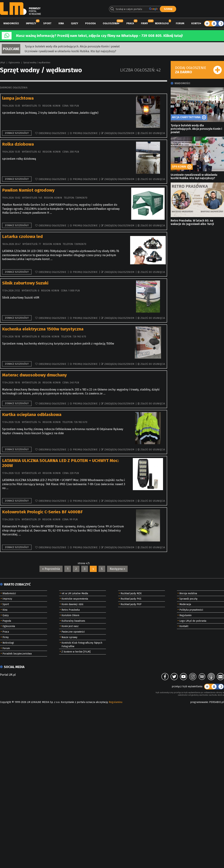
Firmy (144, 23)
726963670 (81, 198)
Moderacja (185, 604)
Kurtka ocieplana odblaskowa (32, 415)
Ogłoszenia (110, 23)
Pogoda (90, 23)
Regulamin (185, 615)
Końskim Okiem (70, 615)
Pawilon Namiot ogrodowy (28, 190)
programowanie (199, 702)
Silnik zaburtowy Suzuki (25, 283)
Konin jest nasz (70, 626)
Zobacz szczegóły (17, 133)
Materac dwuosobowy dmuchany (34, 375)
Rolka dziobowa (18, 144)
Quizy (74, 23)
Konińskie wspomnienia (75, 599)
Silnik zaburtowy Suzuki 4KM (21, 298)
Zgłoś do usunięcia (153, 133)
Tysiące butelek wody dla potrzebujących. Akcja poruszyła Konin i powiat (72, 46)
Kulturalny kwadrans (73, 621)
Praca (130, 23)
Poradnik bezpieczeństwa (17, 654)
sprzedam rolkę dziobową (19, 159)
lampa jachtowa (18, 98)
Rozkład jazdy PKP (131, 604)
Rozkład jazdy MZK (131, 593)
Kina (61, 23)
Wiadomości (11, 23)
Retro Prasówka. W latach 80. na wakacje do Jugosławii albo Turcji (192, 222)
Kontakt (184, 626)
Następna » (117, 569)
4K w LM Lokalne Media (75, 593)
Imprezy (31, 23)
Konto (196, 23)
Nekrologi (162, 23)
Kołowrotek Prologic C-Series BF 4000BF (42, 512)
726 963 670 (79, 337)
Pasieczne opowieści (73, 632)
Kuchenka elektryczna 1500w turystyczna (43, 329)
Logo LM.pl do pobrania (193, 621)
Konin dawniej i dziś (72, 604)
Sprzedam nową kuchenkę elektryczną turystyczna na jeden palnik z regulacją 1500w (58, 344)
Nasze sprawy (69, 637)
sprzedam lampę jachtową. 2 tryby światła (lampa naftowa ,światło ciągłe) (50, 113)
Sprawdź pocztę (188, 599)
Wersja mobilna (188, 593)
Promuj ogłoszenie (85, 133)
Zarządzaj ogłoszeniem (119, 133)
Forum (180, 23)
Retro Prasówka (71, 610)
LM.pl (2, 63)
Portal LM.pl (8, 675)
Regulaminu (116, 702)
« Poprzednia (51, 569)
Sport (47, 23)
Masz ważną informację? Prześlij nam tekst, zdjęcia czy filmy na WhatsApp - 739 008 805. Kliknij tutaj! (99, 36)
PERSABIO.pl (217, 702)
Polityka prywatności (191, 610)
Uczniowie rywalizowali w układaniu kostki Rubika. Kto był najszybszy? (70, 51)
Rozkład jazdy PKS (131, 599)
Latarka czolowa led (22, 237)
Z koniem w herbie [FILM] (76, 652)
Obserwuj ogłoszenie (52, 133)
